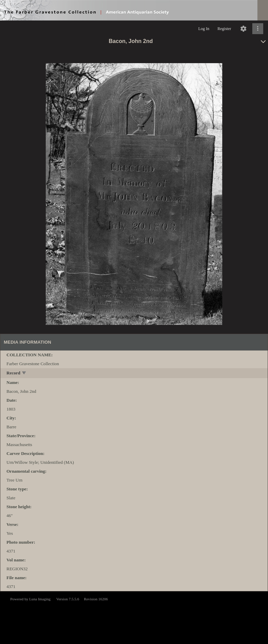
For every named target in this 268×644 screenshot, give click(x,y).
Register (224, 29)
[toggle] (24, 374)
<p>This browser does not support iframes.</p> (134, 617)
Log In (204, 29)
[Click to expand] (258, 29)
